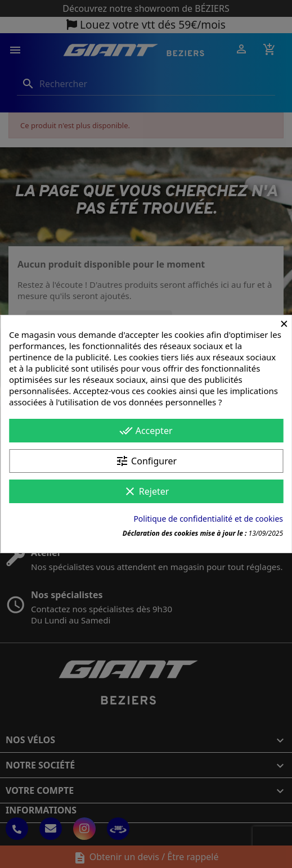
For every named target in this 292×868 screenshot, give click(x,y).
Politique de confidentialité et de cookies (208, 519)
